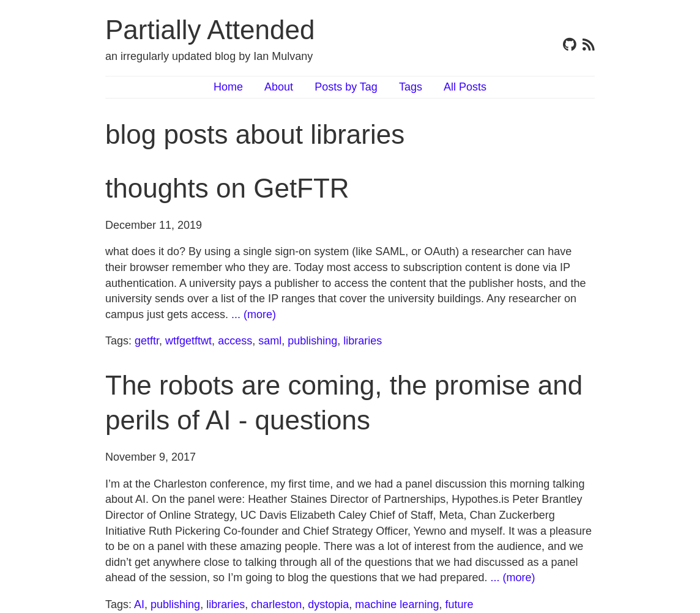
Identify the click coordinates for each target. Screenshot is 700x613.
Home (228, 87)
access (235, 341)
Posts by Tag (346, 87)
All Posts (465, 87)
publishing (312, 341)
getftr (147, 341)
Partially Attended (210, 30)
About (279, 87)
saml (270, 341)
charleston (276, 604)
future (459, 604)
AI (139, 604)
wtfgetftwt (188, 341)
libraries (363, 341)
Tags (411, 87)
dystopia (328, 604)
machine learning (397, 604)
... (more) (254, 314)
